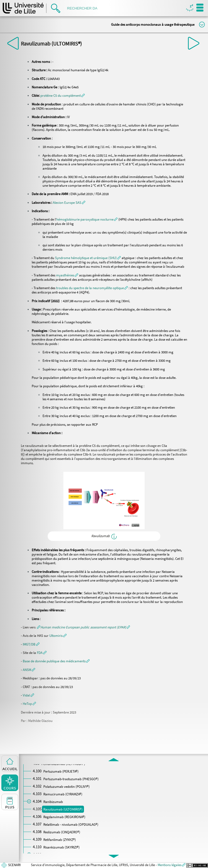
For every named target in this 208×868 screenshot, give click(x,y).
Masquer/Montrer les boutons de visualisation (190, 8)
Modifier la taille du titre (202, 25)
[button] (63, 95)
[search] (84, 8)
